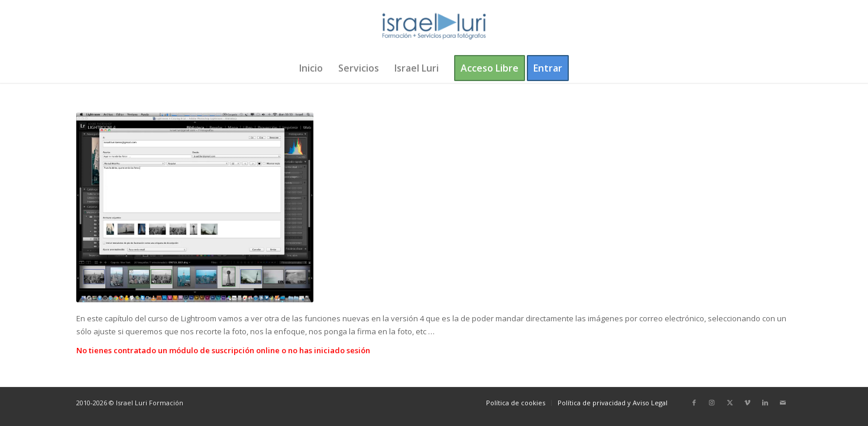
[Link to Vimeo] (747, 402)
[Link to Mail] (783, 402)
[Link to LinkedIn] (765, 402)
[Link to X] (730, 402)
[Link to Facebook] (694, 402)
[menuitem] (311, 68)
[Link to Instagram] (712, 402)
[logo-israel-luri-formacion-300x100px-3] (434, 27)
